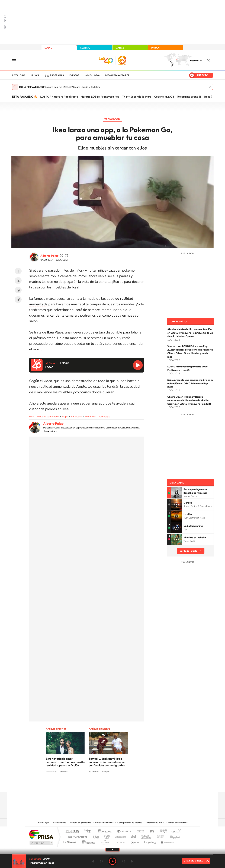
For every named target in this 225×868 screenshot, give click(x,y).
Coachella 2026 (164, 97)
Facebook (18, 271)
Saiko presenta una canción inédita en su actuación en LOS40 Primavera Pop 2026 (190, 383)
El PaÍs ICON (120, 841)
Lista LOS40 (19, 75)
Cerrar (210, 87)
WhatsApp (18, 290)
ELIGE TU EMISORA (195, 861)
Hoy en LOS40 (92, 75)
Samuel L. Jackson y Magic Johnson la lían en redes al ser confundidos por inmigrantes (107, 762)
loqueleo (150, 841)
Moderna (87, 841)
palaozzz (62, 256)
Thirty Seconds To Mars (137, 97)
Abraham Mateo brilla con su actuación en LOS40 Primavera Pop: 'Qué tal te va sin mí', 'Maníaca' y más (190, 333)
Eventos (74, 75)
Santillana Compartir (124, 832)
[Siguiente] (211, 97)
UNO (97, 836)
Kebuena (172, 836)
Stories (134, 785)
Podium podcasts (105, 841)
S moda (135, 841)
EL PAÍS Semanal (146, 836)
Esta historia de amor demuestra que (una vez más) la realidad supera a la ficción (65, 762)
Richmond (70, 841)
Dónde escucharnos (178, 823)
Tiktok (98, 785)
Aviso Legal (43, 823)
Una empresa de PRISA (41, 834)
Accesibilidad (60, 823)
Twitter (18, 281)
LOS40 (48, 48)
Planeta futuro (159, 836)
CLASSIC (85, 48)
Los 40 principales (89, 832)
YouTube (105, 785)
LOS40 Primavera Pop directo (59, 97)
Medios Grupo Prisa (41, 843)
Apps (65, 417)
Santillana (106, 832)
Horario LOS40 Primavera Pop (100, 97)
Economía (90, 417)
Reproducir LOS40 (138, 365)
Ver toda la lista (188, 551)
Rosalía (209, 97)
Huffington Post (77, 836)
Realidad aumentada (48, 417)
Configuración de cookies (130, 823)
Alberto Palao (49, 256)
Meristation (167, 841)
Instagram (91, 785)
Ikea (31, 417)
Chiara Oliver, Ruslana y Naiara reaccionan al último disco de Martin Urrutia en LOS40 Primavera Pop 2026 (189, 400)
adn (162, 832)
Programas (57, 75)
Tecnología (112, 119)
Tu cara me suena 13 (189, 97)
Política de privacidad (81, 823)
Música (35, 75)
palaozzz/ (66, 256)
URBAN (155, 48)
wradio (107, 836)
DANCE (120, 48)
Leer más (49, 431)
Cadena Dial (133, 836)
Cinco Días (120, 836)
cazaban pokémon (123, 270)
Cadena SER (139, 832)
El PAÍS (72, 832)
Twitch (127, 785)
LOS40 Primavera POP (117, 75)
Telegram (18, 300)
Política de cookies (104, 823)
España (194, 61)
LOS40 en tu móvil (155, 823)
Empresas (76, 417)
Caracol (175, 832)
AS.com (151, 832)
